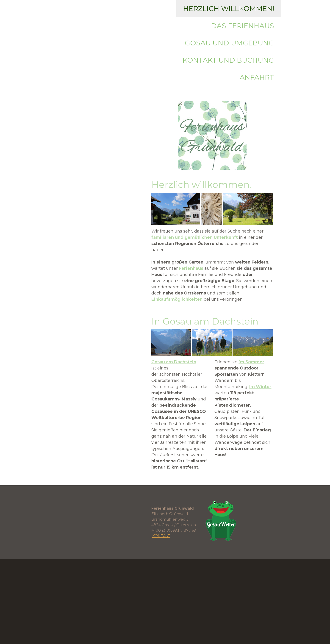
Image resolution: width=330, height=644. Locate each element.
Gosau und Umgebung (229, 43)
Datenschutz (183, 624)
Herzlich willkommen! (229, 9)
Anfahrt (257, 77)
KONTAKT (161, 536)
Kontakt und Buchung (228, 60)
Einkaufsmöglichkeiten (177, 299)
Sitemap (202, 624)
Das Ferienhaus (243, 26)
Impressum (161, 624)
